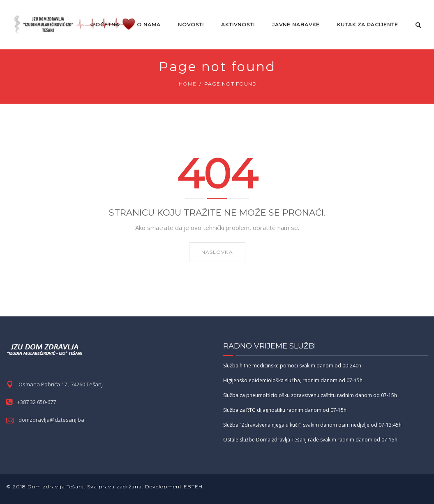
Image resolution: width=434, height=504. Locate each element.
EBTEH (192, 487)
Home (188, 84)
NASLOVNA (217, 252)
